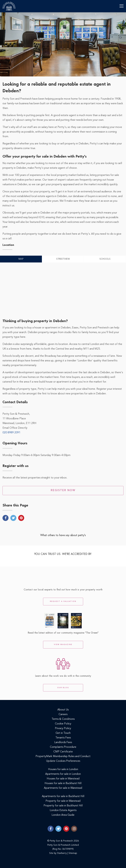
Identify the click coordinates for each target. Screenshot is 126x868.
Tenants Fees (63, 738)
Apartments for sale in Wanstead (63, 788)
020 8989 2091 (11, 433)
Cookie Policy (63, 724)
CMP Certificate (63, 752)
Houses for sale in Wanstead (63, 779)
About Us (63, 710)
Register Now (63, 490)
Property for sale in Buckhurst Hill (63, 806)
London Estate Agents (63, 810)
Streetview (63, 259)
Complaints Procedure (63, 747)
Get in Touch (63, 733)
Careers (63, 714)
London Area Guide (63, 815)
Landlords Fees (63, 742)
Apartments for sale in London (63, 774)
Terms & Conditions (63, 719)
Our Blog (63, 688)
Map (21, 259)
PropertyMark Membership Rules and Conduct (63, 756)
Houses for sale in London (63, 769)
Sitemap (73, 853)
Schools (105, 259)
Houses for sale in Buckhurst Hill (63, 783)
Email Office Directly (15, 428)
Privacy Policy (63, 728)
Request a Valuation (63, 601)
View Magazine (63, 645)
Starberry (62, 853)
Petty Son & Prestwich (9, 6)
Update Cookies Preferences (63, 761)
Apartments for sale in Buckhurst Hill (63, 796)
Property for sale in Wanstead (63, 801)
